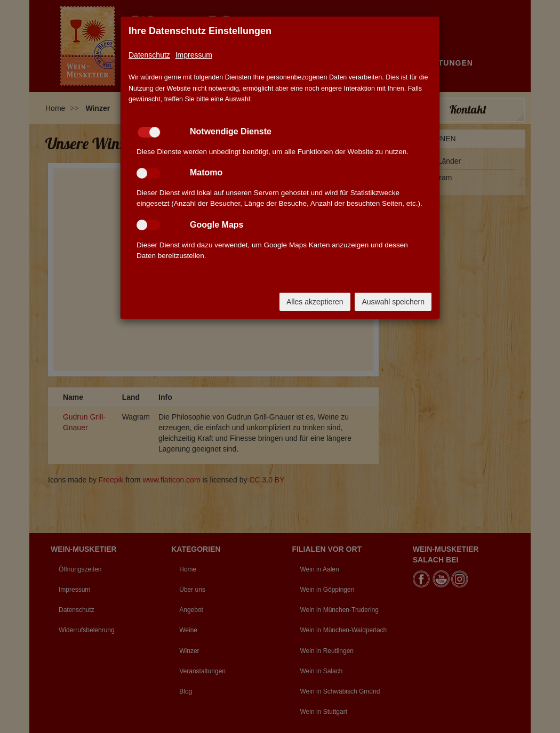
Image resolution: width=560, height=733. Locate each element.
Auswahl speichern (393, 302)
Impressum (194, 55)
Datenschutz (149, 55)
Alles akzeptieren (315, 302)
